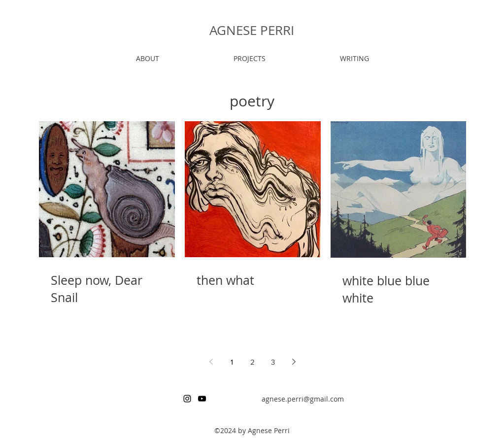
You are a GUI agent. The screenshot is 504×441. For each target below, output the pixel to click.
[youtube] (202, 399)
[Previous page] (211, 362)
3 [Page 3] (273, 362)
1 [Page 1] (232, 362)
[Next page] (294, 362)
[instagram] (187, 399)
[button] (250, 59)
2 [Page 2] (252, 362)
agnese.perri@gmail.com (303, 399)
